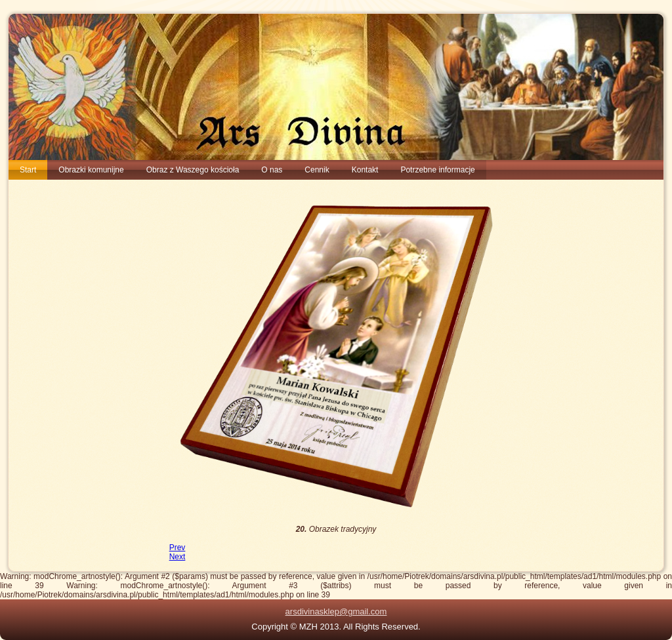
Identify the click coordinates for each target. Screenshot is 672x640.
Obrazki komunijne (91, 170)
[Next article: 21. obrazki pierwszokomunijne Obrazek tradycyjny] (178, 557)
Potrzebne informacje (437, 170)
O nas (272, 170)
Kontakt (365, 170)
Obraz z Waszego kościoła (193, 170)
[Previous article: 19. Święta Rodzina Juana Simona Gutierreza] (178, 548)
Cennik (317, 170)
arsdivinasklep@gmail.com (336, 611)
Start (28, 170)
